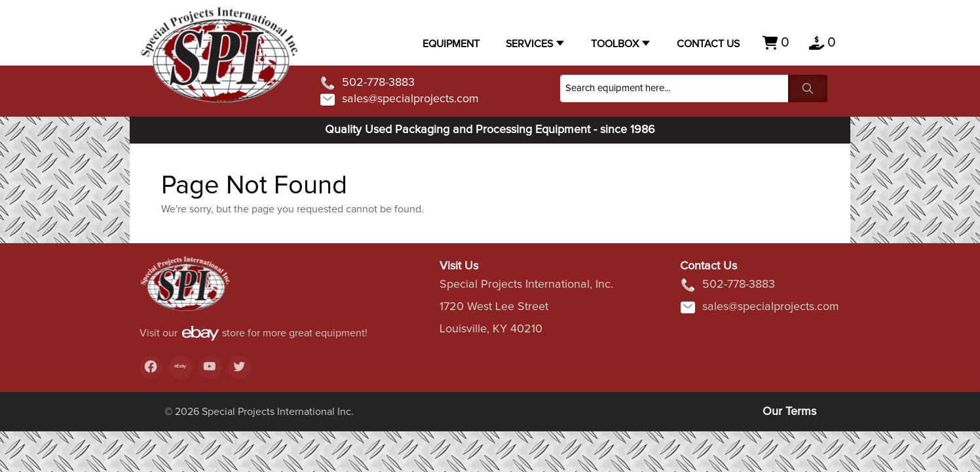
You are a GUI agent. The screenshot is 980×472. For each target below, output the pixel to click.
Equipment (451, 44)
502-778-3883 (367, 83)
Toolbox (615, 44)
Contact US (708, 44)
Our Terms (789, 412)
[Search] (674, 88)
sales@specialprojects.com (399, 100)
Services (529, 44)
